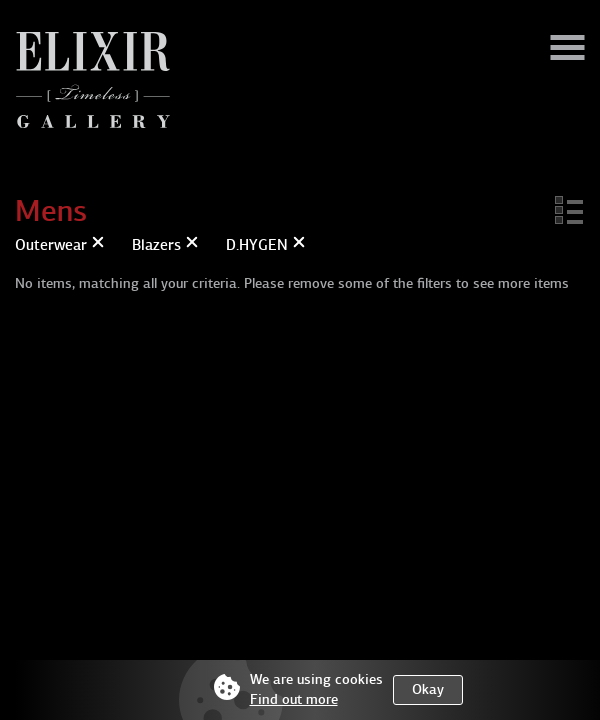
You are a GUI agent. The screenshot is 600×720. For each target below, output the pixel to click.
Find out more (294, 699)
